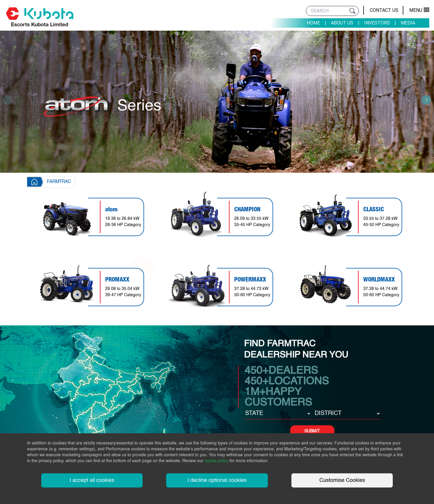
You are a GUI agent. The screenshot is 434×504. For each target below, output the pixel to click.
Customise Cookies (342, 480)
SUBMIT (312, 431)
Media (408, 23)
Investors (377, 23)
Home (313, 23)
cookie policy (216, 461)
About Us (342, 23)
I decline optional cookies (217, 480)
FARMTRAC (59, 182)
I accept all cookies (92, 480)
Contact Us (384, 10)
